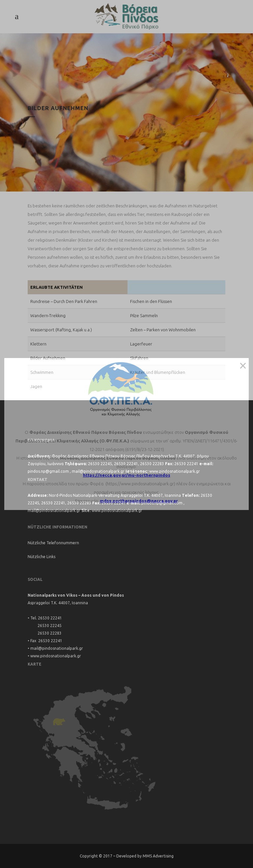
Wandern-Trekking (48, 315)
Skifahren (139, 358)
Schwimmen (42, 372)
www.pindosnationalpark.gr (175, 471)
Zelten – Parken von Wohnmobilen (163, 330)
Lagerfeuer (141, 344)
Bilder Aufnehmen (48, 358)
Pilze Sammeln (144, 315)
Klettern (38, 344)
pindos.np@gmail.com (48, 471)
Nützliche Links (42, 557)
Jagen (36, 386)
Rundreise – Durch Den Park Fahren (64, 301)
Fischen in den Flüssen (151, 301)
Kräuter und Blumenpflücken (158, 372)
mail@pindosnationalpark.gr (98, 471)
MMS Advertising (158, 856)
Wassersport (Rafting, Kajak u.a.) (61, 330)
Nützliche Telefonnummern (53, 543)
